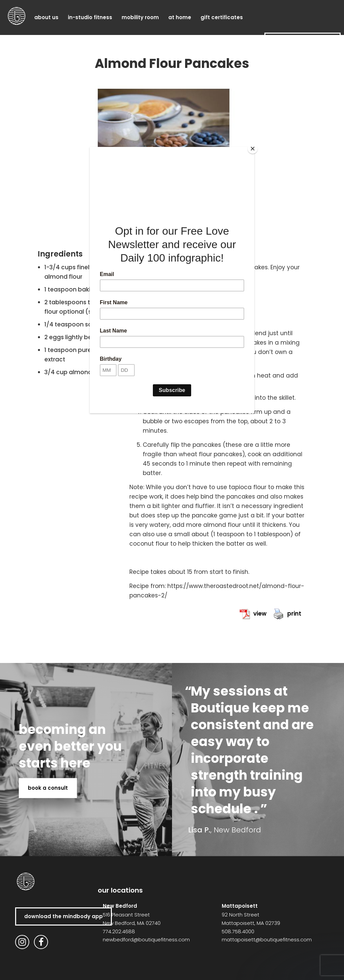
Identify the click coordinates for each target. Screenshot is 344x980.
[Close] (253, 149)
